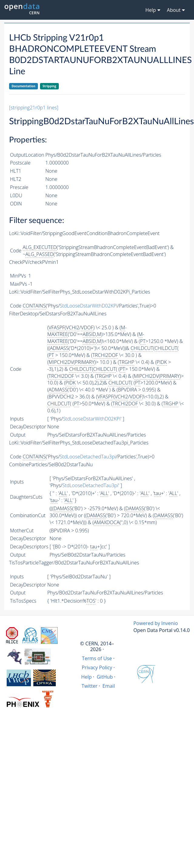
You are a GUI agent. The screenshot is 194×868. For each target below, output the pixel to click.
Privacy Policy (97, 667)
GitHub (105, 677)
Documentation (23, 86)
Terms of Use (97, 658)
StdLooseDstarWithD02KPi (89, 306)
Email (109, 686)
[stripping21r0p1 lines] (34, 108)
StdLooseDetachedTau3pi (88, 457)
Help (87, 677)
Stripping (49, 86)
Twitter (90, 686)
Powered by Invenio (156, 623)
